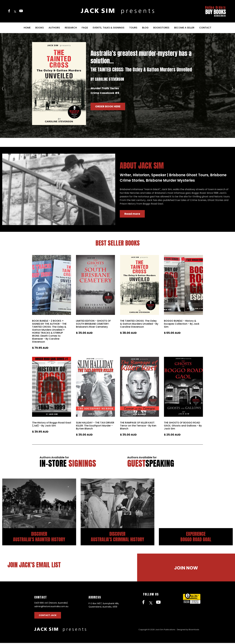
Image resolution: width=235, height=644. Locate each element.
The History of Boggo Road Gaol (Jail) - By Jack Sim (52, 424)
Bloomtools (194, 631)
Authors (54, 28)
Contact (205, 28)
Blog (145, 28)
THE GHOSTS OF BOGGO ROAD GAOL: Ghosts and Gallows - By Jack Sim (183, 426)
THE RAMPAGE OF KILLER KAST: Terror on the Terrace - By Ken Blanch (138, 426)
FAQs (85, 28)
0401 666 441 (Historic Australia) (51, 604)
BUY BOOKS (215, 11)
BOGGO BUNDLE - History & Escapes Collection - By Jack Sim (182, 324)
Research (71, 28)
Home (27, 28)
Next (232, 87)
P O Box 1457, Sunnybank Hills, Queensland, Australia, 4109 (104, 606)
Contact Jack (48, 616)
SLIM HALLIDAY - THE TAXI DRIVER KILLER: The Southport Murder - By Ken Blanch (95, 426)
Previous (3, 87)
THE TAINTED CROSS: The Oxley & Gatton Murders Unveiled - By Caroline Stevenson (139, 324)
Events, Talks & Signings (109, 28)
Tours (133, 28)
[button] (108, 106)
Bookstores (161, 28)
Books (40, 28)
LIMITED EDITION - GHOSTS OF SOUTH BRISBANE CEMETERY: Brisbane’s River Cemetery (93, 324)
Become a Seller (184, 28)
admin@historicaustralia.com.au (51, 607)
